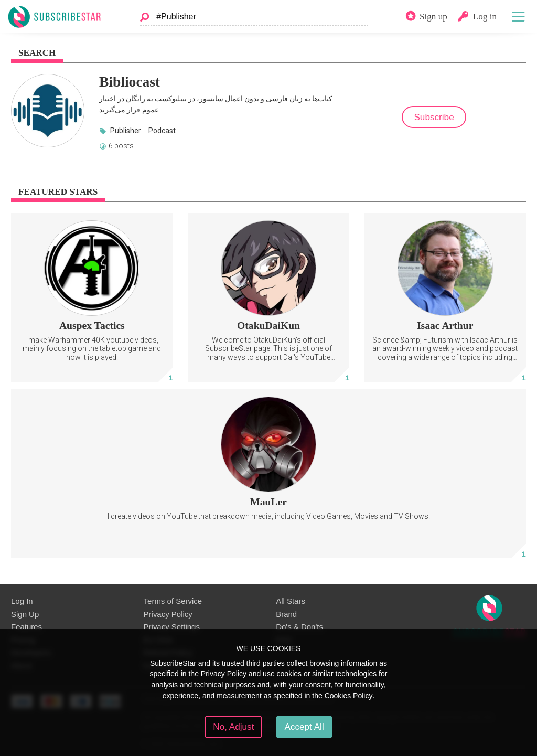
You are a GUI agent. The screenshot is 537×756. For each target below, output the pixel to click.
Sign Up (25, 614)
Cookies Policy (349, 696)
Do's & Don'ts (299, 627)
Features (26, 627)
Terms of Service (173, 601)
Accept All (304, 727)
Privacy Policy (168, 614)
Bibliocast (130, 82)
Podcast (162, 131)
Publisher (126, 131)
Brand (286, 614)
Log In (22, 601)
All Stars (291, 601)
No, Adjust (233, 727)
